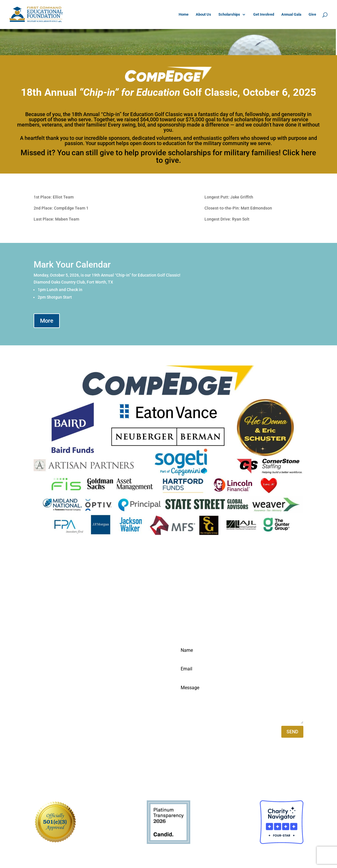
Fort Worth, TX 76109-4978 (62, 671)
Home (184, 15)
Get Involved (264, 15)
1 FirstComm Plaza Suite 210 (64, 662)
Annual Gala (291, 15)
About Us (203, 15)
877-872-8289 (48, 687)
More (47, 321)
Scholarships (229, 15)
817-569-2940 (48, 679)
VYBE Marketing (80, 783)
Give (312, 15)
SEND (292, 732)
